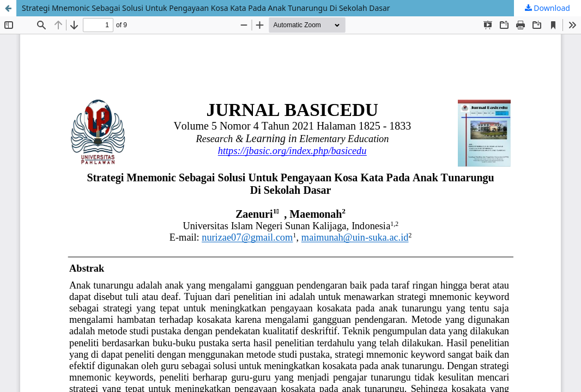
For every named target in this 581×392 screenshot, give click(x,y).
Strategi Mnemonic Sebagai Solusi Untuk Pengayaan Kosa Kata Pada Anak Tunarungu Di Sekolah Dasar (206, 8)
